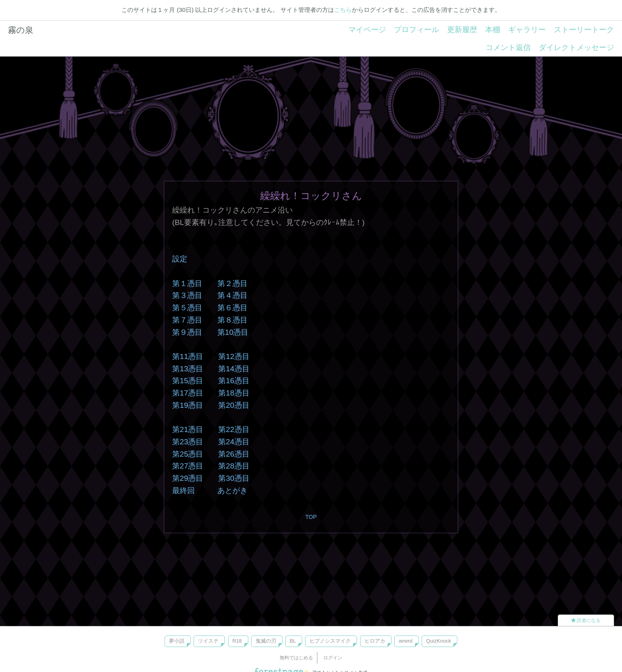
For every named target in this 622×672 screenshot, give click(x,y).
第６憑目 (232, 308)
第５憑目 (187, 308)
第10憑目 (233, 332)
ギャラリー (527, 30)
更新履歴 (462, 30)
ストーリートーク (584, 30)
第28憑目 (234, 466)
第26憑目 (234, 454)
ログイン (333, 658)
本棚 (493, 30)
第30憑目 (234, 478)
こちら (343, 10)
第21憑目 (188, 429)
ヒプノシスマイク (330, 641)
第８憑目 (232, 320)
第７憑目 (187, 320)
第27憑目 (188, 466)
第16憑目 (234, 381)
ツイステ (208, 641)
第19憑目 (188, 405)
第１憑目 (187, 283)
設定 (180, 259)
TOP (311, 517)
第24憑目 (234, 442)
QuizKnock (439, 641)
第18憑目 (234, 393)
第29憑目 (188, 478)
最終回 (183, 491)
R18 (237, 641)
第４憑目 (232, 295)
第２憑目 (232, 283)
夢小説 (177, 641)
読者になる (586, 620)
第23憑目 (188, 442)
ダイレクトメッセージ (576, 47)
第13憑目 (188, 369)
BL (293, 641)
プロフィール (417, 30)
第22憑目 (234, 429)
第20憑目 (234, 405)
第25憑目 (188, 454)
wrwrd (406, 641)
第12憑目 (234, 356)
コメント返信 (508, 47)
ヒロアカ (375, 641)
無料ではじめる (296, 658)
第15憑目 (188, 381)
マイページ (367, 30)
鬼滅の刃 (266, 641)
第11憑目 (188, 356)
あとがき (232, 491)
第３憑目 (187, 295)
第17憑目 (188, 393)
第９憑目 (187, 332)
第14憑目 (234, 369)
